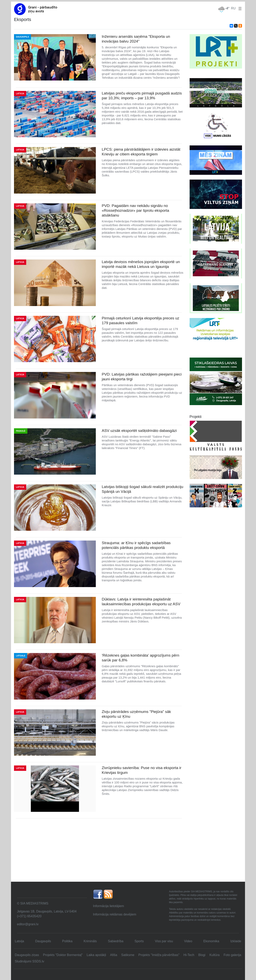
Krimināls (90, 941)
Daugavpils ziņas (27, 955)
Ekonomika (211, 941)
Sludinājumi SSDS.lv (29, 961)
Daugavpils (43, 941)
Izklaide (236, 941)
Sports (139, 941)
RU (233, 8)
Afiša (114, 955)
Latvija (19, 941)
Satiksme (128, 955)
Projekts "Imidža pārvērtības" (159, 955)
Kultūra (214, 955)
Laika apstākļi (96, 955)
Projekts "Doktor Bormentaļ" (63, 955)
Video (188, 941)
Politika (67, 941)
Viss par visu (164, 941)
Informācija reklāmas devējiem (115, 914)
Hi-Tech (189, 955)
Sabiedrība (115, 941)
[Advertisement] (128, 852)
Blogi (202, 955)
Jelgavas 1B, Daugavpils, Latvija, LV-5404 (47, 911)
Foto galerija (232, 955)
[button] (239, 8)
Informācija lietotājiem (108, 906)
